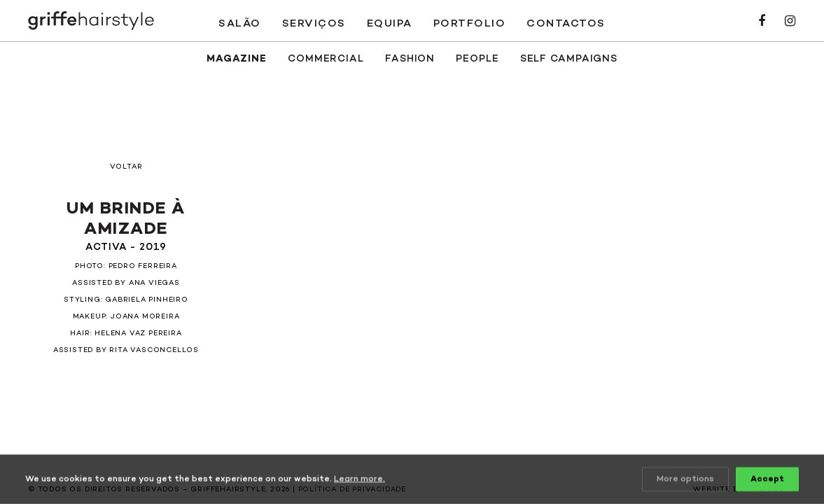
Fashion (410, 59)
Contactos (566, 24)
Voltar (126, 167)
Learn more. (359, 479)
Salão (240, 24)
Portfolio (470, 24)
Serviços (314, 24)
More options (685, 479)
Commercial (326, 59)
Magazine (237, 59)
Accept (767, 479)
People (477, 59)
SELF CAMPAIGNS (569, 59)
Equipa (390, 24)
